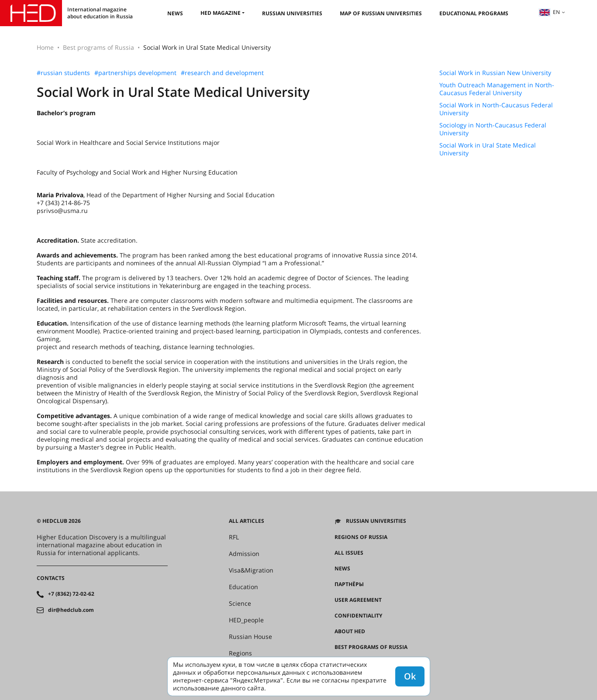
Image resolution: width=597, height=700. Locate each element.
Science (240, 604)
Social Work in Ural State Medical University (488, 149)
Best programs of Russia (98, 47)
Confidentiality (358, 616)
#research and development (222, 73)
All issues (349, 553)
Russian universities (292, 13)
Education (243, 587)
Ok (410, 676)
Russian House (250, 637)
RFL (234, 537)
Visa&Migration (251, 570)
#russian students (63, 73)
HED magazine (221, 13)
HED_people (246, 620)
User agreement (358, 600)
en (549, 12)
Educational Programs (474, 13)
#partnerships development (135, 73)
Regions (240, 653)
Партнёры (349, 584)
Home (45, 47)
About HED (350, 631)
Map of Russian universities (381, 13)
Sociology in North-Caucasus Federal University (493, 129)
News (175, 13)
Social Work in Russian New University (495, 73)
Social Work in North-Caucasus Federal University (496, 109)
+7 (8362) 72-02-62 (71, 594)
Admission (244, 554)
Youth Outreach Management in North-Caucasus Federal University (497, 89)
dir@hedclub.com (71, 610)
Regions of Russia (361, 537)
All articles (247, 521)
